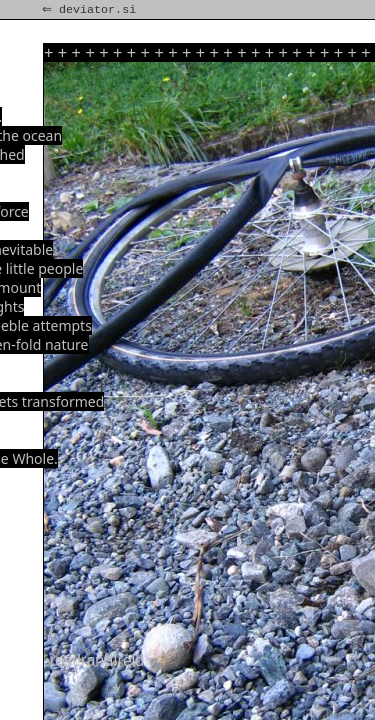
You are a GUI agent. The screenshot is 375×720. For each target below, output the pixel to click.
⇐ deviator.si (91, 10)
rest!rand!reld (97, 660)
